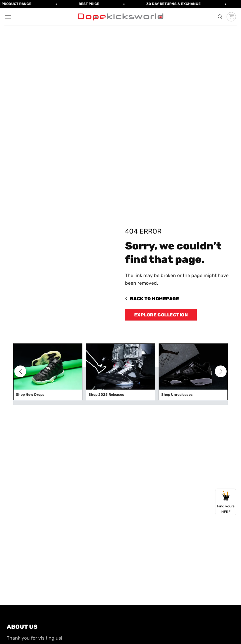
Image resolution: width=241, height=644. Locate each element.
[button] (8, 17)
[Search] (220, 17)
